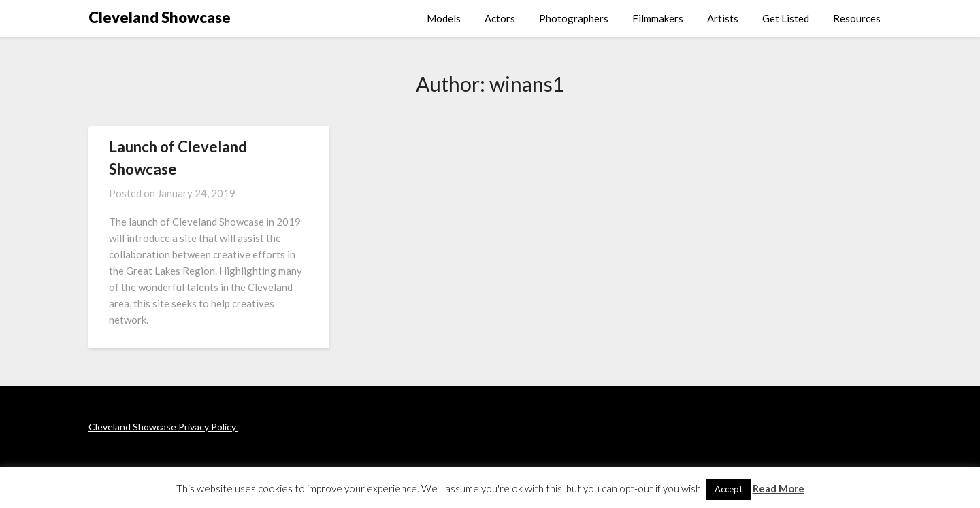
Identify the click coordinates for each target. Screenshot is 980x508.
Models (444, 18)
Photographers (574, 18)
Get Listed (786, 18)
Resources (857, 18)
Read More (779, 488)
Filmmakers (658, 18)
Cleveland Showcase (160, 17)
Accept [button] (729, 489)
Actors (500, 18)
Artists (723, 18)
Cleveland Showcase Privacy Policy (163, 427)
